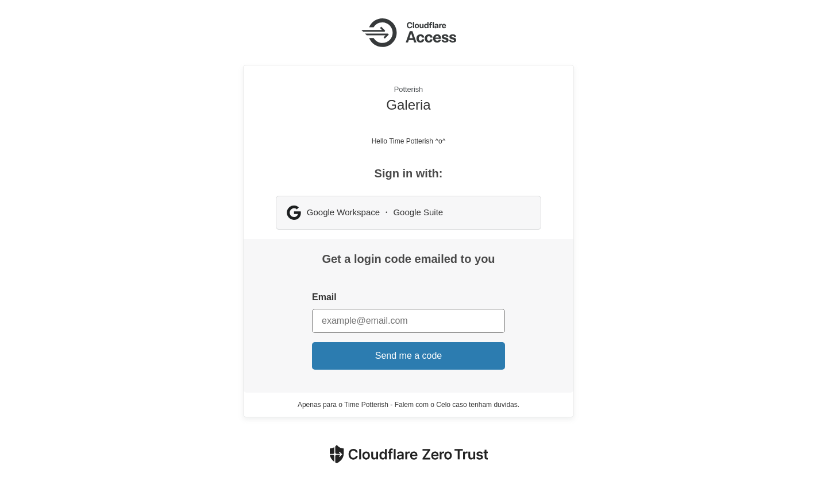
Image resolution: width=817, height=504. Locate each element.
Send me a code (409, 356)
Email (324, 297)
